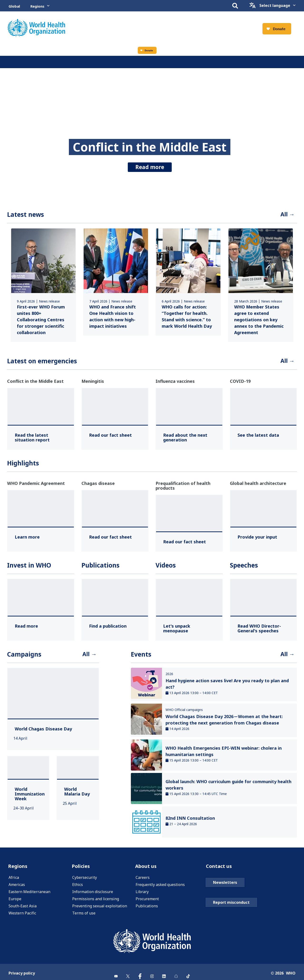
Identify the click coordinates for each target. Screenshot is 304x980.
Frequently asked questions (160, 888)
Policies (82, 869)
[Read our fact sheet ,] (110, 437)
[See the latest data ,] (258, 437)
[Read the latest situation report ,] (41, 439)
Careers (143, 881)
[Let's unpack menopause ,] (189, 630)
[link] (43, 286)
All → (287, 215)
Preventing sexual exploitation (100, 910)
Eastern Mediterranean (29, 895)
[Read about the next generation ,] (189, 439)
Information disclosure (93, 895)
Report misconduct (231, 918)
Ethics (78, 888)
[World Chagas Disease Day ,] (43, 732)
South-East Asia (23, 910)
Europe (15, 903)
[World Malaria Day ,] (78, 794)
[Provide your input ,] (257, 539)
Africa (14, 881)
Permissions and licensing (96, 903)
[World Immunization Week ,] (30, 797)
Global (14, 6)
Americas (17, 888)
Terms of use (84, 917)
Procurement (147, 903)
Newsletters (225, 898)
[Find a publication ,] (108, 628)
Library (142, 895)
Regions (37, 6)
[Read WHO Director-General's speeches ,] (264, 630)
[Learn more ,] (27, 539)
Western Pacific (22, 917)
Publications (147, 910)
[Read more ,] (26, 628)
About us (147, 869)
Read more (150, 165)
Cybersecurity (85, 881)
